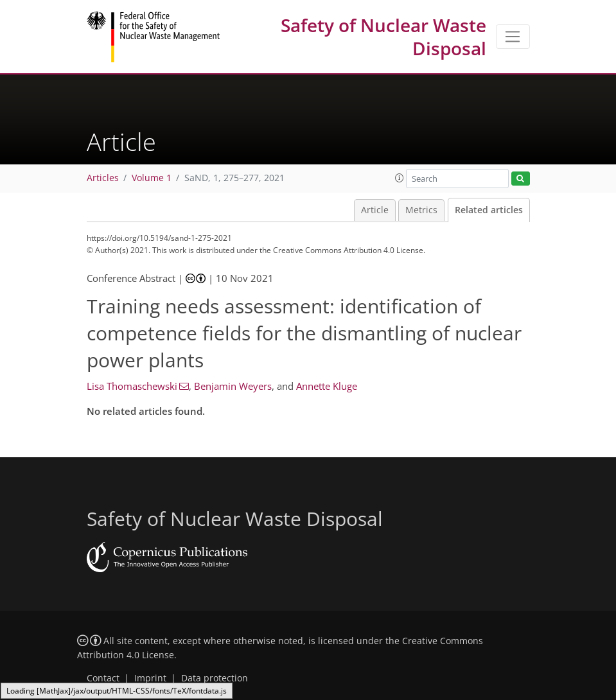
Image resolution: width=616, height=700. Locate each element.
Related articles (489, 210)
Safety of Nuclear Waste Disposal (383, 37)
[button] (400, 178)
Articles (103, 178)
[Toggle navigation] (513, 37)
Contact (103, 678)
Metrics (421, 210)
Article (375, 210)
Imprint (150, 678)
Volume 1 (152, 178)
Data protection (215, 678)
